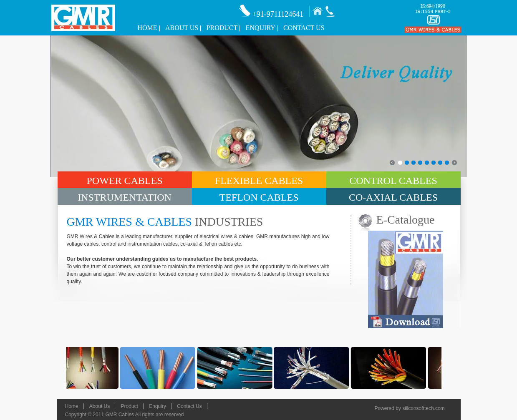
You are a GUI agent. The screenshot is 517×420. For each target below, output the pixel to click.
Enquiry (261, 28)
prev (391, 161)
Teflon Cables (259, 197)
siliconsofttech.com (423, 408)
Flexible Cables (259, 181)
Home (148, 28)
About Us (182, 28)
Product (222, 28)
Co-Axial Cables (393, 197)
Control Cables (393, 181)
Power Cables (124, 181)
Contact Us (304, 28)
